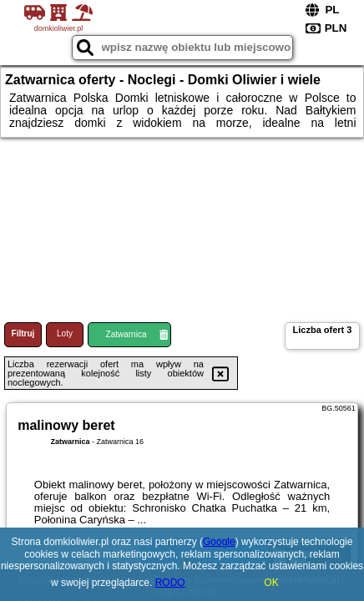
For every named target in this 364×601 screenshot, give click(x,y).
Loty (65, 333)
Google (219, 542)
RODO (170, 583)
